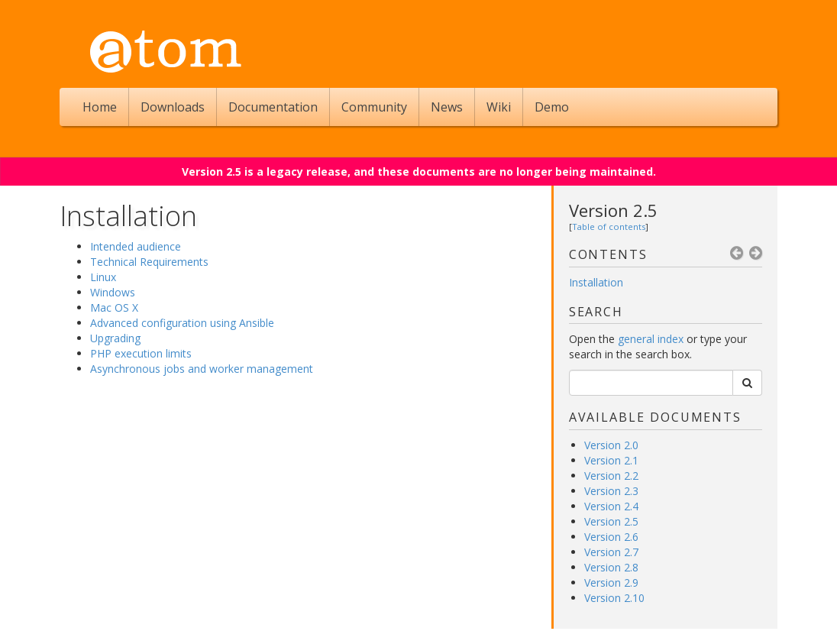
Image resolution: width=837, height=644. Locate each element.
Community (374, 107)
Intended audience (136, 246)
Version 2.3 (611, 491)
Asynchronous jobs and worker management (202, 369)
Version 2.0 (611, 445)
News (447, 107)
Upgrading (115, 338)
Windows (113, 292)
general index (651, 339)
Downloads (173, 107)
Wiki (499, 107)
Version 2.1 (611, 460)
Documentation (273, 107)
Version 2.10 (614, 598)
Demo (552, 107)
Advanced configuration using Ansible (182, 323)
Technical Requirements (149, 262)
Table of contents (609, 227)
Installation (596, 282)
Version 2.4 (611, 506)
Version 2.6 (611, 537)
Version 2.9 (611, 583)
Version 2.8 (611, 567)
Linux (103, 277)
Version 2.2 (611, 476)
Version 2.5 (613, 210)
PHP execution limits (141, 353)
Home (100, 107)
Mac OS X (114, 307)
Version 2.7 (611, 552)
